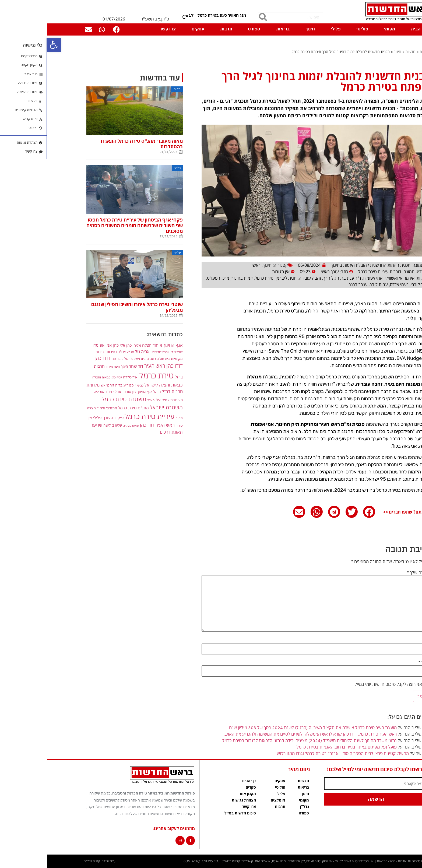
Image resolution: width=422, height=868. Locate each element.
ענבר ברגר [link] (311, 284)
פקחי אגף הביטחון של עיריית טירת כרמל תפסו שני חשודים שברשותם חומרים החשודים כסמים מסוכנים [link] (88, 225)
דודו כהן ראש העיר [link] (117, 366)
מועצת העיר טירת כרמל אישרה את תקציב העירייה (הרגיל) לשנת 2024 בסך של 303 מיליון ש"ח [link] (266, 728)
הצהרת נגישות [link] (197, 800)
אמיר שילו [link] (130, 352)
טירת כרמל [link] (217, 278)
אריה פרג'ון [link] (79, 352)
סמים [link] (132, 418)
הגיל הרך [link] (284, 278)
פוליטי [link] (315, 29)
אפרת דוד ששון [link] (113, 352)
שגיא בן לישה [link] (66, 425)
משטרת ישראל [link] (119, 407)
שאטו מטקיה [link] (84, 425)
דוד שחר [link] (89, 366)
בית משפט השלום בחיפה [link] (82, 359)
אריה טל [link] (96, 352)
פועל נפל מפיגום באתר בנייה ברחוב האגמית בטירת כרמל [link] (300, 747)
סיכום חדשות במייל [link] (193, 813)
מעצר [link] (104, 400)
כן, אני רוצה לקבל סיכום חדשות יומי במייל (347, 684)
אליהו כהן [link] (87, 345)
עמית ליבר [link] (332, 284)
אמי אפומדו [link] (326, 278)
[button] (322, 512)
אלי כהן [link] (72, 345)
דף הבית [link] (372, 29)
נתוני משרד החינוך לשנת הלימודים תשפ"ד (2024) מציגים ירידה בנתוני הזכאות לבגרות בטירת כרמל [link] (263, 740)
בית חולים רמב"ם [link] (111, 359)
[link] (7, 45)
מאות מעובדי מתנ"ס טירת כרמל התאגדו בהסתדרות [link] (95, 144)
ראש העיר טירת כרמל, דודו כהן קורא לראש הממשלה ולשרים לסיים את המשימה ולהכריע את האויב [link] (264, 734)
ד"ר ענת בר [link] (304, 278)
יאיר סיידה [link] (84, 377)
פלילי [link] (289, 29)
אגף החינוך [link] (126, 345)
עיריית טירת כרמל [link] (103, 417)
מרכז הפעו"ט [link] (171, 278)
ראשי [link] (209, 265)
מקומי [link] (343, 29)
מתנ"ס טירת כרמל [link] (87, 408)
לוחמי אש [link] (61, 385)
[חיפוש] (216, 17)
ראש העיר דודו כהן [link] (110, 425)
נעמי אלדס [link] (352, 284)
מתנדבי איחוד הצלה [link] (55, 408)
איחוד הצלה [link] (105, 345)
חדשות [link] (364, 52)
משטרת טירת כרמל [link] (77, 399)
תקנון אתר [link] (201, 794)
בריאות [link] (236, 29)
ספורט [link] (207, 29)
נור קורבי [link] (372, 284)
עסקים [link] (151, 29)
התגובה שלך (373, 572)
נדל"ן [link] (258, 806)
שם (381, 641)
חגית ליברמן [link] (239, 278)
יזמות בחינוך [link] (195, 278)
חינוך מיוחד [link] (66, 366)
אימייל (379, 662)
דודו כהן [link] (56, 358)
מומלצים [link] (231, 800)
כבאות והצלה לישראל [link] (117, 385)
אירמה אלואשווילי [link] (353, 278)
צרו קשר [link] (121, 29)
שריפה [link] (50, 425)
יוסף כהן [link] (70, 377)
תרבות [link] (179, 29)
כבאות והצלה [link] (54, 377)
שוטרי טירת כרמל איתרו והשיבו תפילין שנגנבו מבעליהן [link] (90, 307)
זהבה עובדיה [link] (263, 278)
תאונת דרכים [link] (124, 432)
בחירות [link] (65, 352)
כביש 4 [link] (92, 385)
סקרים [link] (204, 787)
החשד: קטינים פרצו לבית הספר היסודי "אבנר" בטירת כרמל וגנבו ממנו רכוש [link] (296, 753)
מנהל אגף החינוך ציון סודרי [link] (95, 392)
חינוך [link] (263, 29)
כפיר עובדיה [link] (78, 385)
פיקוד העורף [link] (66, 418)
